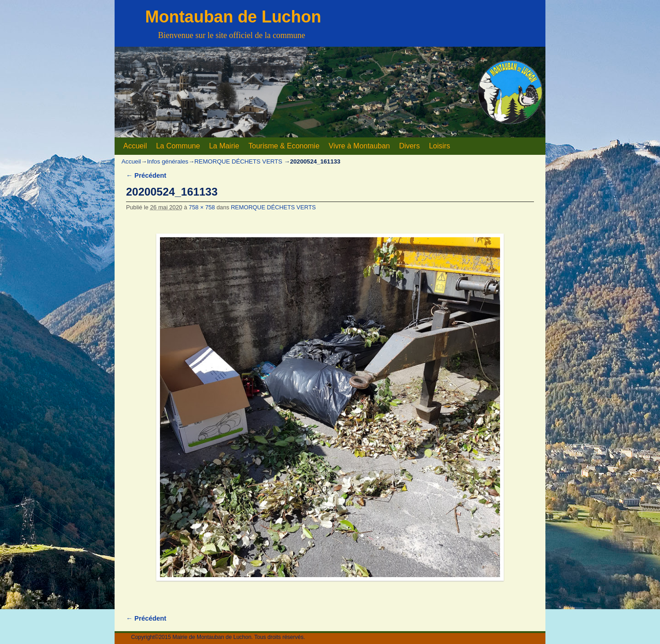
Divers (410, 146)
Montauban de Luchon (233, 17)
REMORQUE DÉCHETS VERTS (238, 161)
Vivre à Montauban (359, 146)
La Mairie (224, 146)
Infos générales (168, 161)
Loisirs (440, 146)
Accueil (135, 146)
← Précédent (146, 175)
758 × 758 (202, 207)
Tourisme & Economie (284, 146)
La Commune (178, 146)
